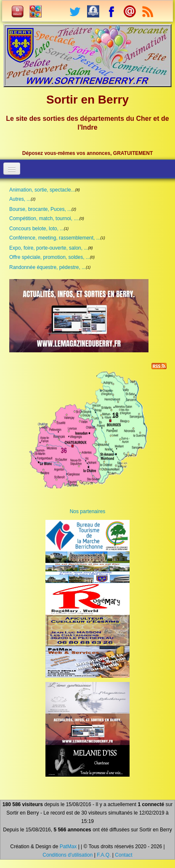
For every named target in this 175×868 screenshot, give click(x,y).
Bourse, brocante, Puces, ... (40, 209)
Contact (123, 855)
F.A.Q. (104, 855)
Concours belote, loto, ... (37, 229)
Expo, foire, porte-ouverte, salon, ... (49, 248)
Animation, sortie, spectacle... (42, 190)
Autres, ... (20, 199)
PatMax (68, 847)
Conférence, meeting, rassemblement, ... (55, 238)
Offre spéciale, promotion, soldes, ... (50, 257)
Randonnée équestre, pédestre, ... (48, 267)
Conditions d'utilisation (68, 855)
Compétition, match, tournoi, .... (44, 218)
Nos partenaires (88, 511)
